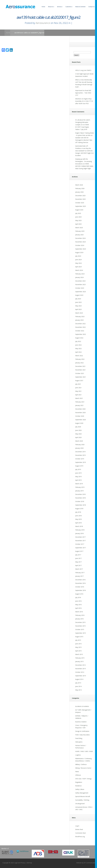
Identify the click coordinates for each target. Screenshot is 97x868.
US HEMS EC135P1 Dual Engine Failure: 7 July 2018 (82, 127)
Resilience (78, 786)
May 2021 (78, 391)
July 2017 (78, 555)
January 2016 (79, 619)
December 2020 (80, 409)
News (77, 772)
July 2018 (78, 512)
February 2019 (80, 487)
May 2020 (78, 434)
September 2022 (81, 334)
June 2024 (78, 260)
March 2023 (79, 313)
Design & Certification (82, 731)
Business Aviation (81, 722)
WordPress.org (80, 837)
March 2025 (79, 228)
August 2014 (79, 679)
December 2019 (80, 452)
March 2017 (79, 569)
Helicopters (79, 742)
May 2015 (78, 647)
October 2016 (80, 587)
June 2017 (78, 558)
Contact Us (91, 7)
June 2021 (78, 388)
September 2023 (81, 292)
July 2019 (78, 469)
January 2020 (79, 448)
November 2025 (80, 199)
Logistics (78, 755)
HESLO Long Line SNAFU (83, 70)
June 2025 (78, 217)
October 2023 (80, 288)
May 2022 (78, 348)
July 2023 (78, 299)
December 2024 (80, 238)
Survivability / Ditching (82, 800)
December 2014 (80, 665)
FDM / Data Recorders (83, 735)
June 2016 (78, 601)
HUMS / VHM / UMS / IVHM (84, 751)
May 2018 (78, 519)
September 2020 (81, 420)
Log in (77, 826)
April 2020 (78, 437)
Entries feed (79, 829)
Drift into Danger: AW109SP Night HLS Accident (84, 153)
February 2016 (80, 615)
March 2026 (79, 185)
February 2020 (80, 445)
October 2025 (80, 203)
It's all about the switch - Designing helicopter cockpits (83, 122)
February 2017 (80, 573)
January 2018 (79, 533)
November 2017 (80, 541)
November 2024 (80, 242)
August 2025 (79, 210)
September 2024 (81, 249)
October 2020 (80, 416)
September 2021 (81, 377)
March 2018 (79, 526)
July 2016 (78, 597)
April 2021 (78, 395)
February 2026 (80, 188)
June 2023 (78, 302)
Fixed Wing (79, 738)
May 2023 (78, 306)
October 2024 (80, 245)
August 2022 (79, 338)
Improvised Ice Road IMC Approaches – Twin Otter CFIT (83, 93)
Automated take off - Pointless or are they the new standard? (83, 148)
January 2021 (79, 405)
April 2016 (78, 608)
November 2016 (80, 583)
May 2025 (78, 220)
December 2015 (80, 622)
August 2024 (79, 252)
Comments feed (80, 833)
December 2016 (80, 580)
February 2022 (80, 359)
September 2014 (81, 676)
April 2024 (78, 267)
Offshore (78, 775)
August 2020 (79, 423)
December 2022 (80, 324)
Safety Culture (80, 789)
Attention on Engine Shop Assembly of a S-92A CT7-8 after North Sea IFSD (84, 101)
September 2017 (81, 548)
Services (60, 7)
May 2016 (78, 605)
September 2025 (81, 206)
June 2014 (78, 686)
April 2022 (78, 352)
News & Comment (80, 7)
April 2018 (78, 523)
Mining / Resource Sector (83, 768)
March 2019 (79, 484)
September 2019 (81, 462)
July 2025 (78, 213)
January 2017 (79, 576)
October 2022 (80, 331)
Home (43, 7)
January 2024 (79, 277)
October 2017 (80, 544)
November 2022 (80, 327)
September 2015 (81, 633)
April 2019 (78, 480)
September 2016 (81, 590)
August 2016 (79, 594)
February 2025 (80, 231)
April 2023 (78, 309)
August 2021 (79, 381)
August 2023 (79, 295)
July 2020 (78, 427)
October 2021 (80, 373)
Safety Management (82, 793)
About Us (51, 7)
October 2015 (80, 629)
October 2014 (80, 672)
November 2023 (80, 284)
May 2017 (78, 562)
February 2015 (80, 658)
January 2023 (79, 320)
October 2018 (80, 501)
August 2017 (79, 551)
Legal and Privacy (20, 863)
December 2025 (80, 196)
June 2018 (78, 516)
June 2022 (78, 345)
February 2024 (80, 274)
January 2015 (79, 661)
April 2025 (78, 224)
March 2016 (79, 612)
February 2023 (80, 316)
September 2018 (81, 505)
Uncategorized (80, 804)
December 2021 (80, 366)
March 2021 (79, 398)
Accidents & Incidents (82, 706)
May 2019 (78, 477)
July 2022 (78, 341)
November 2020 (80, 413)
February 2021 (80, 402)
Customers (69, 7)
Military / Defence (81, 764)
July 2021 (78, 384)
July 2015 (78, 640)
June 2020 (78, 430)
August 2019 (79, 466)
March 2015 (79, 654)
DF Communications (90, 863)
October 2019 (80, 459)
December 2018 (80, 494)
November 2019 (80, 455)
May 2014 (78, 690)
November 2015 (80, 626)
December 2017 (80, 537)
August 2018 (79, 509)
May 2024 (78, 263)
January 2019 (79, 491)
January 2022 (79, 363)
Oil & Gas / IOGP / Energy (83, 779)
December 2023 (80, 281)
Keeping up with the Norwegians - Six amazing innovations (84, 161)
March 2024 (79, 270)
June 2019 (78, 473)
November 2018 (80, 498)
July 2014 (78, 683)
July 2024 (78, 256)
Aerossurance (43, 23)
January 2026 (79, 192)
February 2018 (80, 530)
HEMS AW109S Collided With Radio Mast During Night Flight (84, 166)
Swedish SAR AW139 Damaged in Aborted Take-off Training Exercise (84, 140)
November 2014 (80, 669)
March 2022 (79, 356)
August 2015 (79, 637)
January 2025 (79, 235)
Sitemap (29, 863)
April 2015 (78, 651)
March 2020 (79, 441)
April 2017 (78, 565)
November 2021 (80, 370)
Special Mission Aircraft (83, 796)
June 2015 (78, 644)
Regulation (79, 782)
